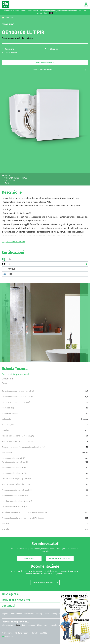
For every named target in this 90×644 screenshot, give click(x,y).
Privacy (39, 614)
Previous (5, 322)
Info (46, 13)
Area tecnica (29, 614)
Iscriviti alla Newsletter (44, 600)
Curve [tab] (5, 383)
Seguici (5, 614)
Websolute (8, 637)
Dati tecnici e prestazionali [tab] (16, 374)
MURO (7, 183)
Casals (54, 625)
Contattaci (29, 558)
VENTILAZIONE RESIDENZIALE (16, 178)
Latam (46, 625)
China (39, 625)
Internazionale (8, 625)
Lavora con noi (16, 614)
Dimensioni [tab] (8, 379)
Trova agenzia (44, 594)
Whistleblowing (51, 614)
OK (51, 13)
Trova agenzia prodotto (45, 62)
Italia (18, 625)
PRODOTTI (6, 175)
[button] (45, 70)
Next (85, 322)
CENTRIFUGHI (10, 180)
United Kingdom (28, 625)
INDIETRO (9, 17)
